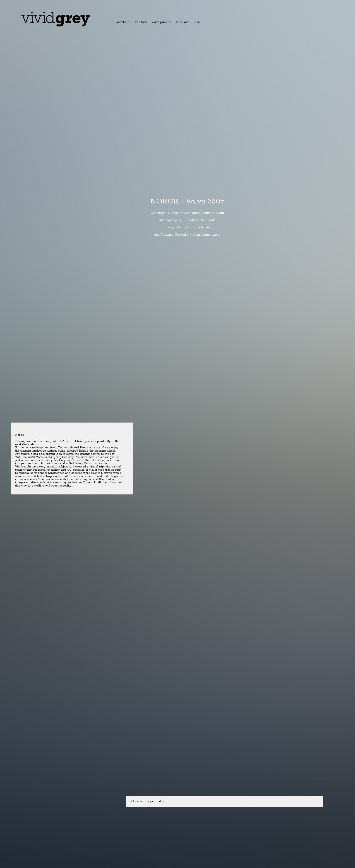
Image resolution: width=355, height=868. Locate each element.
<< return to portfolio (147, 801)
